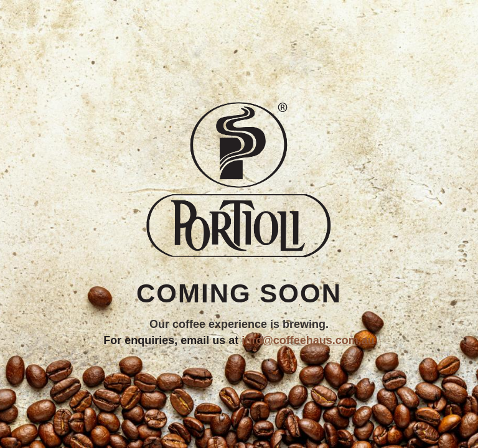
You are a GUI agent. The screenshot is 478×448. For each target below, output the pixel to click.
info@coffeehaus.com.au (308, 340)
